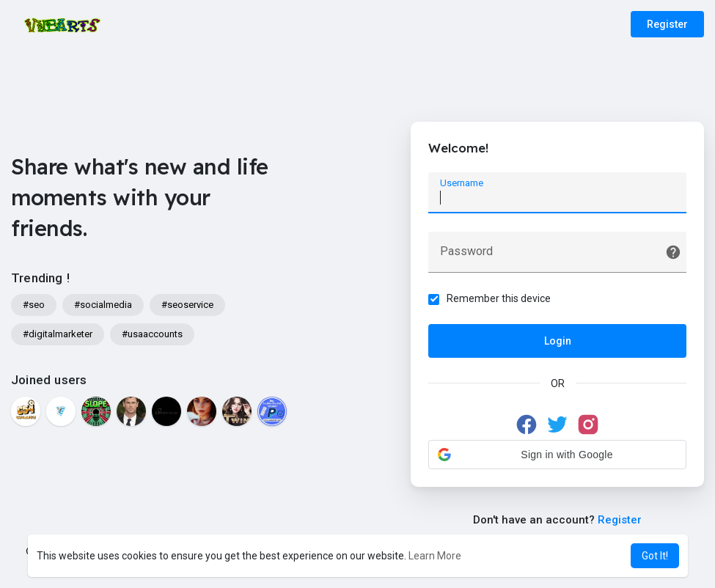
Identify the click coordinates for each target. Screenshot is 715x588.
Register (667, 24)
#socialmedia (103, 305)
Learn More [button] (435, 556)
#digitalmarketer (58, 334)
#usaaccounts (152, 334)
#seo (34, 305)
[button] (557, 455)
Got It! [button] (655, 556)
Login (558, 341)
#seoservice (187, 305)
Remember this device (499, 298)
